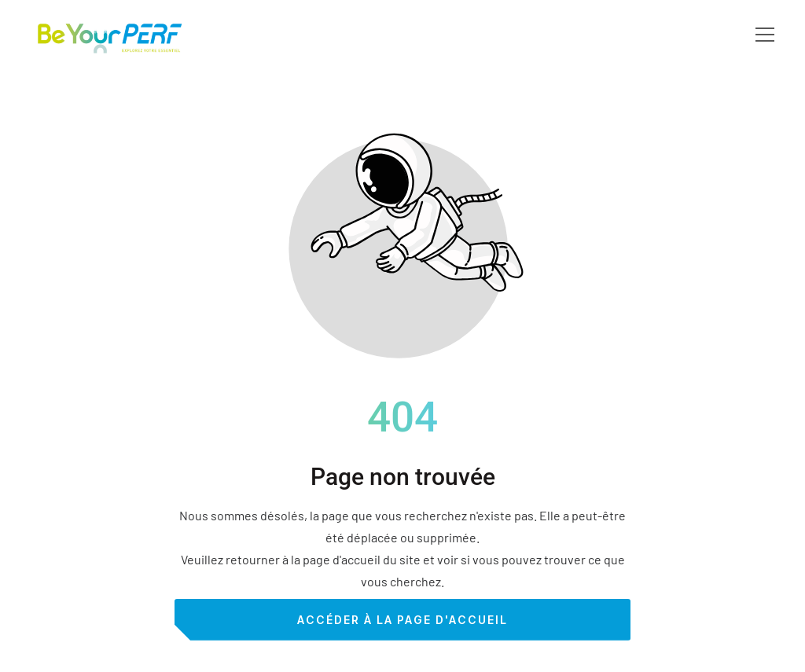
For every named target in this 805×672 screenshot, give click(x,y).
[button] (765, 35)
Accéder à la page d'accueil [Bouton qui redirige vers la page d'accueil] (402, 620)
